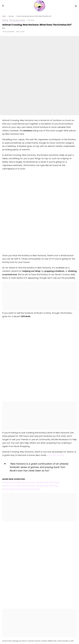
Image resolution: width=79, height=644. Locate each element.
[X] (37, 638)
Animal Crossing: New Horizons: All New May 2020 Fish (31, 386)
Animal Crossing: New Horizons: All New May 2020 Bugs (32, 382)
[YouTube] (41, 638)
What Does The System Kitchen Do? (22, 389)
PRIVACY (50, 633)
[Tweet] (40, 555)
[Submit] (14, 563)
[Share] (14, 555)
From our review (55, 355)
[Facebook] (34, 638)
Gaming (5, 20)
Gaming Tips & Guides (17, 20)
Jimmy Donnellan (8, 32)
